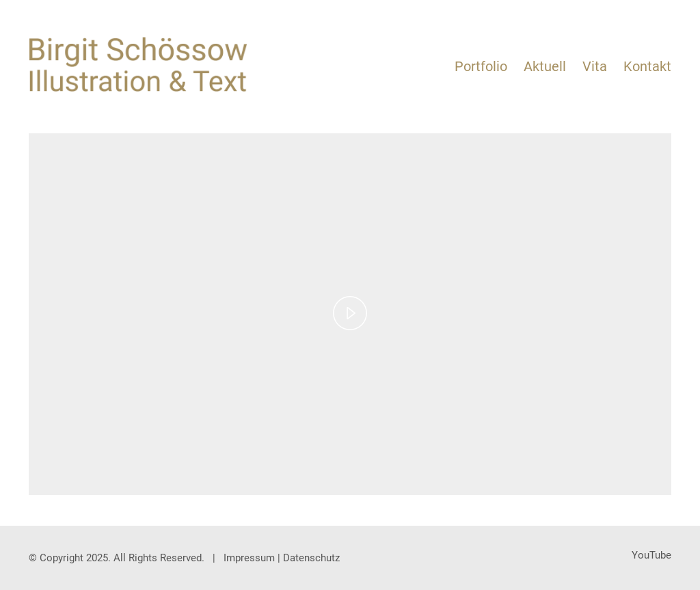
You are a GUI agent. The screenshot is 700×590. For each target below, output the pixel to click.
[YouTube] (651, 555)
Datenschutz (311, 558)
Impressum (249, 558)
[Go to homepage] (138, 65)
